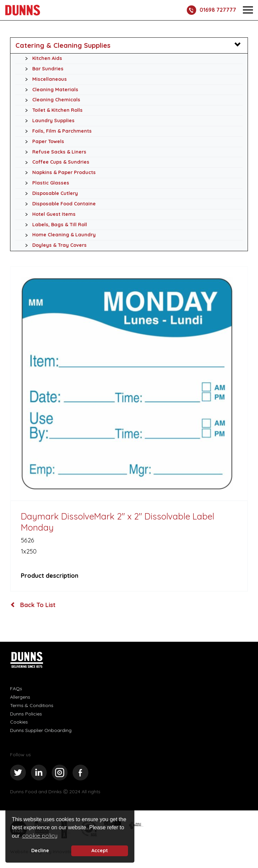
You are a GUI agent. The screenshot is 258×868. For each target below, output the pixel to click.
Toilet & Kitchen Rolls (52, 110)
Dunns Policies (26, 714)
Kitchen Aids (42, 59)
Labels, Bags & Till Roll (54, 225)
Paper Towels (43, 142)
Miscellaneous (44, 79)
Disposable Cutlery (50, 194)
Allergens (20, 697)
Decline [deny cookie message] (40, 850)
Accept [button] (100, 850)
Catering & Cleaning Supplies (63, 45)
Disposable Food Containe (59, 204)
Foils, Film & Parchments (57, 131)
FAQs (16, 689)
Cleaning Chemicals (51, 100)
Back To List (33, 605)
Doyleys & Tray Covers (54, 245)
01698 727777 (211, 10)
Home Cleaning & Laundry (59, 235)
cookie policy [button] (40, 836)
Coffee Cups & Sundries (55, 162)
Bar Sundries (42, 69)
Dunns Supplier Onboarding (41, 730)
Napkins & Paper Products (59, 173)
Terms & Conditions (32, 705)
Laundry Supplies (48, 121)
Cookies (19, 722)
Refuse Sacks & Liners (54, 152)
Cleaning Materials (50, 90)
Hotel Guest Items (49, 214)
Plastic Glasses (45, 183)
